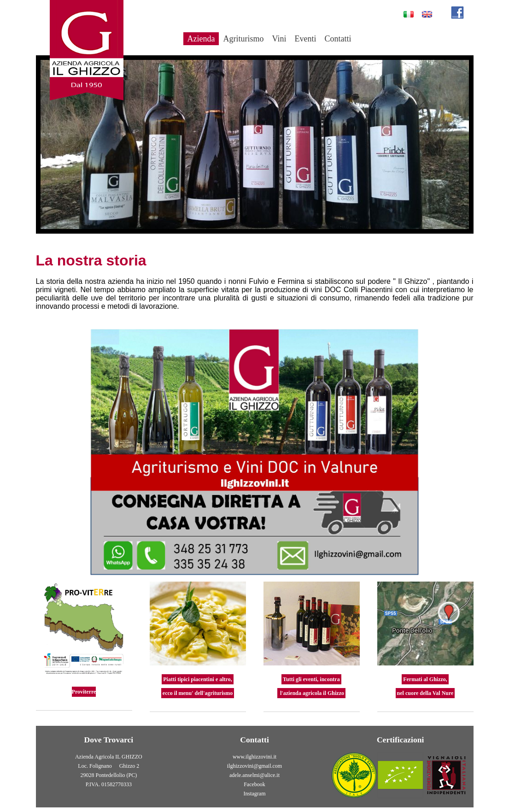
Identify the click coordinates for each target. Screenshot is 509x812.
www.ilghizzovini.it (254, 757)
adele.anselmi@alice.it (254, 775)
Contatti (338, 39)
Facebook (254, 784)
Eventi (305, 39)
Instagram (255, 794)
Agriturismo (243, 39)
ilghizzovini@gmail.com (254, 766)
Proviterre (84, 692)
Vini (279, 39)
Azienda (201, 39)
